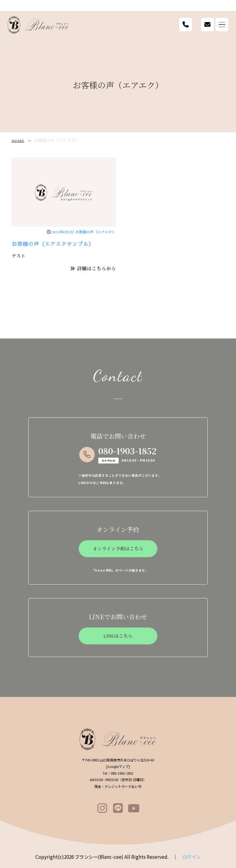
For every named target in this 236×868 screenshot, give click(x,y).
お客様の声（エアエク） (96, 232)
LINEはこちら (118, 636)
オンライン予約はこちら (118, 549)
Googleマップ (118, 766)
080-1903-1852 (127, 451)
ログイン (191, 857)
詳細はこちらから (96, 269)
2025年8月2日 (63, 232)
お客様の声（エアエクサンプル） (53, 244)
